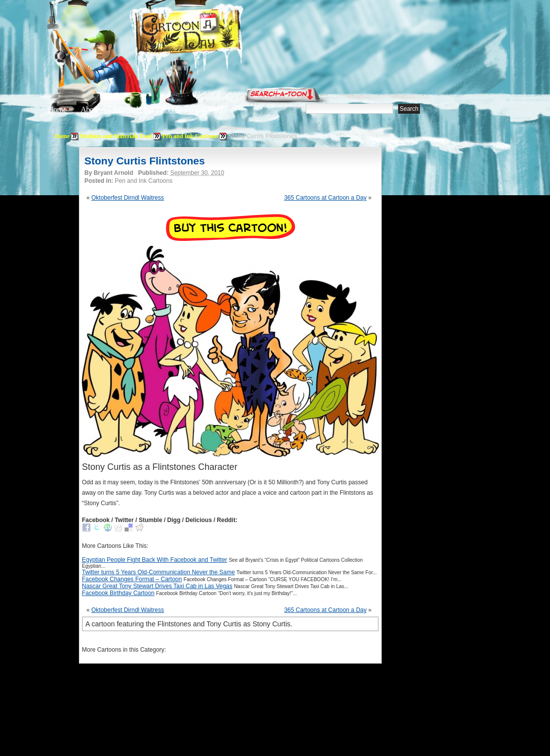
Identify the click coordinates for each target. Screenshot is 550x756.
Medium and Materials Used (116, 136)
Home (57, 110)
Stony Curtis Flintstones (145, 161)
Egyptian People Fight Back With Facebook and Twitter (155, 560)
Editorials (127, 110)
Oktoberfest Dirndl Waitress (128, 198)
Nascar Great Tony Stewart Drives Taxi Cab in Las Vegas (157, 586)
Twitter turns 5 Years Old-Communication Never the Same (158, 572)
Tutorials (168, 110)
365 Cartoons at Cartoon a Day (325, 198)
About (90, 110)
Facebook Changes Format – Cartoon (132, 579)
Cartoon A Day (212, 33)
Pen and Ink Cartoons (190, 136)
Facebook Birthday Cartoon (118, 593)
